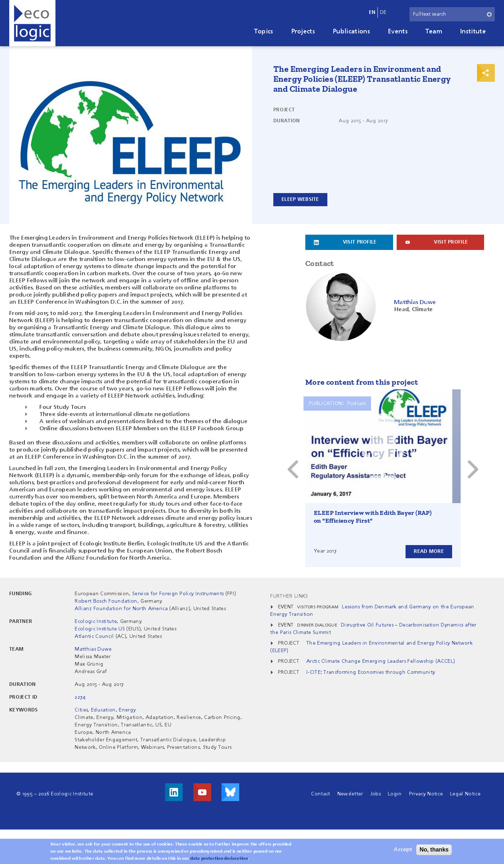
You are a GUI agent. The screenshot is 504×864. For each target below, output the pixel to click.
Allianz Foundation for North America (121, 609)
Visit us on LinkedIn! (174, 792)
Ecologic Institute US (100, 629)
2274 (80, 697)
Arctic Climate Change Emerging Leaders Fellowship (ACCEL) (381, 661)
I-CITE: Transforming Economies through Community (371, 672)
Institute (473, 32)
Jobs (376, 794)
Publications (351, 32)
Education (103, 710)
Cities (81, 710)
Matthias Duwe (93, 649)
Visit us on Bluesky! (230, 792)
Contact (320, 794)
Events (398, 32)
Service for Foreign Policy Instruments (178, 594)
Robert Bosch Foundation (106, 601)
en (372, 12)
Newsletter (350, 794)
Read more (429, 551)
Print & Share (486, 73)
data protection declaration (219, 859)
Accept (403, 850)
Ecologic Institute (96, 622)
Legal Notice (465, 794)
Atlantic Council (94, 636)
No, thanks (434, 850)
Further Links (289, 596)
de (383, 12)
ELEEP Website (300, 199)
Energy (127, 710)
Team (434, 32)
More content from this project (362, 382)
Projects (303, 32)
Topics (264, 32)
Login (395, 794)
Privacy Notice (426, 794)
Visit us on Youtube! (202, 792)
